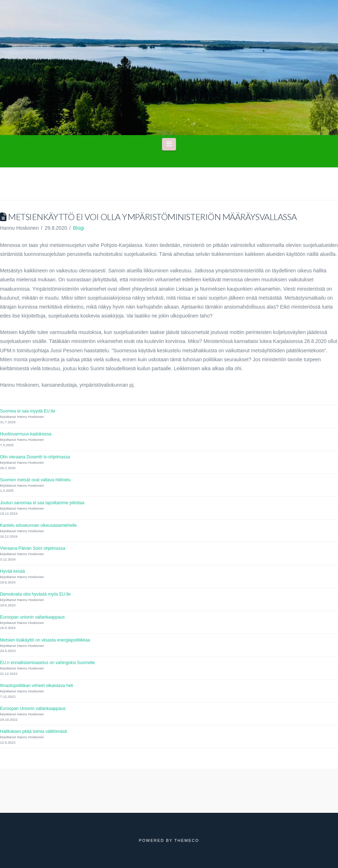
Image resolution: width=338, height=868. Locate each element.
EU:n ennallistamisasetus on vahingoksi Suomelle (47, 663)
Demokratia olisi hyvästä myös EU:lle (35, 594)
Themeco (187, 840)
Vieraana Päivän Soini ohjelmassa (33, 548)
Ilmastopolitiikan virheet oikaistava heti (37, 686)
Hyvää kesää (12, 571)
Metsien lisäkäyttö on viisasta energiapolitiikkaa (45, 640)
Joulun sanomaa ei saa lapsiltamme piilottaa (42, 503)
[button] (169, 144)
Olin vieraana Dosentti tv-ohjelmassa (35, 457)
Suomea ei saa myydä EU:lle (28, 411)
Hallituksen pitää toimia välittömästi (34, 731)
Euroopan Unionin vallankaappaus (33, 709)
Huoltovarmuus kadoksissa (26, 434)
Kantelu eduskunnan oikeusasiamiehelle (38, 525)
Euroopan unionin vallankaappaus (32, 617)
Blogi (78, 228)
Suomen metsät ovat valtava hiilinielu (35, 480)
